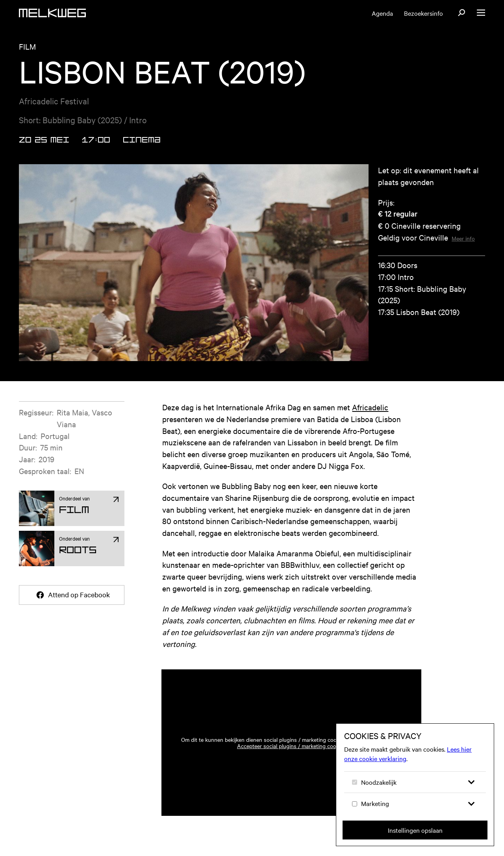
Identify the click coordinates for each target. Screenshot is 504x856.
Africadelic (370, 407)
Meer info (463, 238)
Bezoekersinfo (423, 13)
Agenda (382, 13)
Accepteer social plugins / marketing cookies (291, 746)
